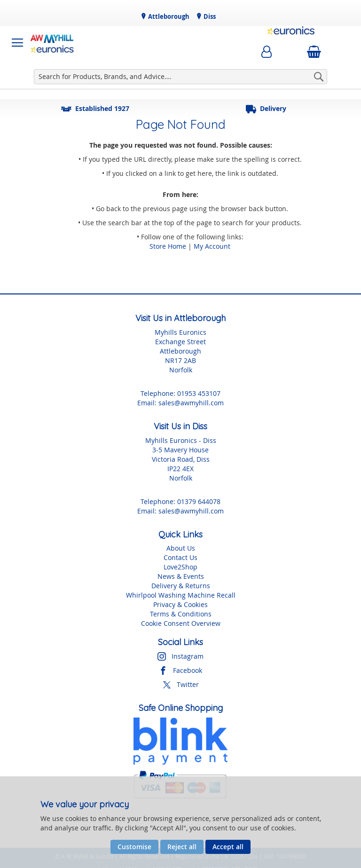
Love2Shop (180, 567)
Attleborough (168, 16)
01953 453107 (199, 393)
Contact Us (180, 557)
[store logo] (52, 43)
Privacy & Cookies (180, 604)
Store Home (168, 246)
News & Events (181, 576)
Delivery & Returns (181, 586)
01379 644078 (199, 501)
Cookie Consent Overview (181, 623)
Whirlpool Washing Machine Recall (181, 595)
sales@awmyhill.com (191, 403)
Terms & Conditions (181, 614)
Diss (209, 16)
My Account (212, 246)
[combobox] (180, 77)
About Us (181, 548)
